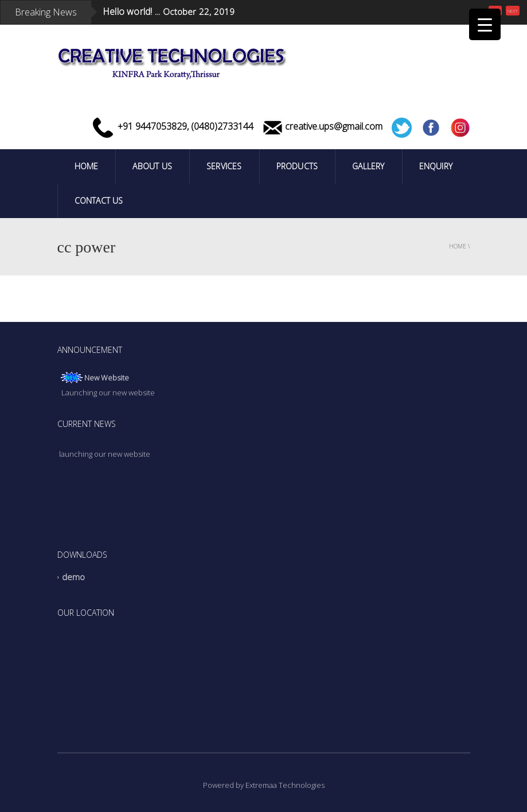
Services (224, 166)
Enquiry (436, 166)
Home (87, 166)
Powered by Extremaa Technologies (264, 785)
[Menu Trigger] (485, 24)
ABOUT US (152, 166)
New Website (107, 379)
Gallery (368, 166)
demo (74, 577)
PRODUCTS (297, 166)
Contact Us (99, 201)
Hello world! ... (131, 11)
